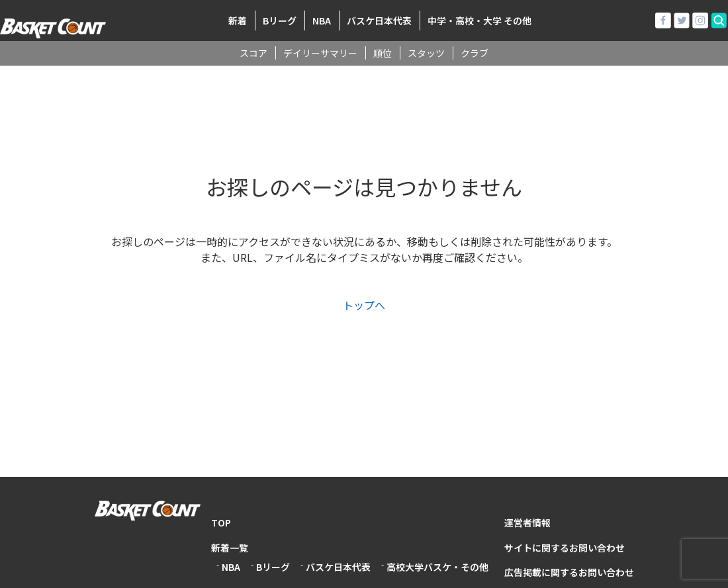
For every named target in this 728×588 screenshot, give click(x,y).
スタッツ (426, 53)
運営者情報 (527, 523)
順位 (383, 53)
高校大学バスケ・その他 (437, 567)
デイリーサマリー (320, 53)
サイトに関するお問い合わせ (565, 548)
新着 (238, 21)
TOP (221, 523)
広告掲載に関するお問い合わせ (569, 572)
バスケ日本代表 (379, 21)
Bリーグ (280, 21)
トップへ (364, 305)
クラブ (475, 53)
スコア (253, 53)
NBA (322, 21)
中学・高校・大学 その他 (479, 21)
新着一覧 (230, 548)
